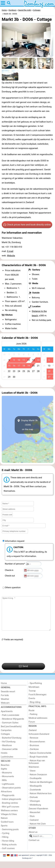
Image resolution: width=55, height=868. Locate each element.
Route (31, 717)
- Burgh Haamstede (38, 763)
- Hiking (5, 844)
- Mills (4, 787)
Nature (4, 825)
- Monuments (7, 783)
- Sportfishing (35, 690)
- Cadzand (34, 826)
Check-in (10, 570)
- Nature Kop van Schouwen (37, 768)
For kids (5, 702)
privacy (32, 862)
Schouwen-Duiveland (39, 741)
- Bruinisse (34, 752)
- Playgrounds (8, 802)
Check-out (10, 576)
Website (11, 256)
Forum (32, 728)
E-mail (10, 251)
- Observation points (11, 794)
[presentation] (24, 659)
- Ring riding (34, 709)
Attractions (6, 798)
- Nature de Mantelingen (40, 789)
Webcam (5, 709)
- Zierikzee (34, 756)
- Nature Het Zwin (37, 830)
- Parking (33, 721)
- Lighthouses (8, 791)
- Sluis (32, 823)
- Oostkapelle (35, 785)
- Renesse (33, 744)
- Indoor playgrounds (11, 806)
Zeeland (33, 737)
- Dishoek (33, 804)
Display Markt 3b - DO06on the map (28, 425)
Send (23, 673)
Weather (5, 706)
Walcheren (34, 773)
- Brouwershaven (37, 748)
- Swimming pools (10, 836)
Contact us (34, 847)
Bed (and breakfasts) (11, 733)
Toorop (32, 697)
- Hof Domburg (8, 748)
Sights (4, 775)
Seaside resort (8, 698)
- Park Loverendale (10, 722)
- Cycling (5, 840)
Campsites (6, 737)
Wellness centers (9, 817)
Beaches (5, 772)
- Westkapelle (35, 792)
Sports (4, 832)
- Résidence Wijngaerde (12, 725)
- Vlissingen (34, 808)
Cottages (5, 741)
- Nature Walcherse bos (40, 800)
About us (33, 839)
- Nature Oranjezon (38, 781)
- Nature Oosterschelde (40, 759)
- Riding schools (9, 851)
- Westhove (6, 752)
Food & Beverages (37, 701)
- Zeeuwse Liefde (9, 756)
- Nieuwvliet (34, 819)
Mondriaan (34, 694)
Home (4, 690)
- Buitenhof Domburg (11, 744)
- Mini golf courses (10, 813)
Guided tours (7, 828)
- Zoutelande (35, 796)
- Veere (32, 777)
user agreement (24, 862)
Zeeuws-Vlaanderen (38, 815)
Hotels (4, 759)
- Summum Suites (10, 729)
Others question (13, 588)
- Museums (6, 779)
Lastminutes (7, 763)
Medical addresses (38, 725)
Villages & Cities (9, 821)
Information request (15, 541)
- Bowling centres (9, 809)
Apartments (7, 718)
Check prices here (27, 225)
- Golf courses (8, 855)
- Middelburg (35, 811)
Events (32, 705)
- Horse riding (7, 847)
